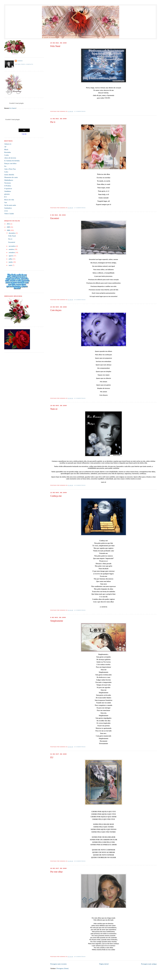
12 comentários (80, 610)
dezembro (12, 233)
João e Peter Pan (10, 169)
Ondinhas (8, 191)
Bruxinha (7, 152)
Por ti (53, 122)
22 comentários (80, 398)
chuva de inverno (10, 158)
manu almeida (9, 175)
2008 (9, 230)
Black (6, 150)
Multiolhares (9, 180)
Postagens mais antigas (149, 964)
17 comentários (80, 208)
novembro (12, 246)
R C (6, 197)
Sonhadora (8, 208)
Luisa (6, 172)
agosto (11, 256)
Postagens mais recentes (58, 964)
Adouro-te (8, 144)
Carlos (7, 155)
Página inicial (104, 964)
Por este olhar (56, 872)
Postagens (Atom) (62, 968)
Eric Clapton (13, 108)
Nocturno (7, 183)
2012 (9, 224)
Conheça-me (56, 496)
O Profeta (8, 186)
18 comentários (80, 485)
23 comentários (80, 300)
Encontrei (55, 218)
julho (11, 259)
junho (11, 262)
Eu (5, 166)
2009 (9, 227)
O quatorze (8, 189)
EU (52, 757)
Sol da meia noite (10, 205)
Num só (54, 409)
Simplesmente (57, 621)
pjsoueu (7, 194)
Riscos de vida (9, 200)
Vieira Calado (9, 214)
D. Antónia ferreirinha (12, 161)
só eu (6, 211)
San (6, 202)
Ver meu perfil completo (24, 64)
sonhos (20, 61)
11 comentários (80, 111)
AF (5, 147)
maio (11, 265)
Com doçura (56, 310)
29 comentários (80, 861)
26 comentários (80, 957)
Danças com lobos (10, 163)
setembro (12, 252)
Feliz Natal (55, 46)
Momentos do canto (11, 177)
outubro (12, 249)
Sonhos (80, 10)
